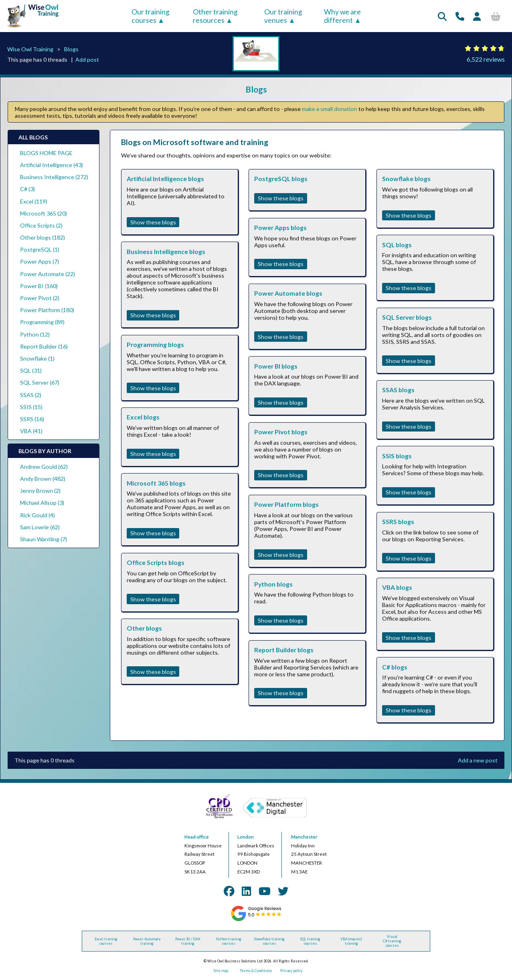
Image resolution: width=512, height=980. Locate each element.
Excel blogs (143, 417)
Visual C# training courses (392, 941)
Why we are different (342, 16)
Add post (87, 59)
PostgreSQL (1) (40, 249)
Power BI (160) (39, 286)
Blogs (71, 49)
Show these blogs (153, 222)
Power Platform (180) (47, 310)
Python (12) (35, 334)
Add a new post (478, 760)
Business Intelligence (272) (54, 177)
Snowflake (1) (37, 358)
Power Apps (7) (39, 261)
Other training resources (215, 16)
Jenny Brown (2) (40, 491)
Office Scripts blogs (156, 562)
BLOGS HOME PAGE (46, 153)
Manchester (304, 837)
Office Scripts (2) (41, 225)
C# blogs (395, 667)
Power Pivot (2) (40, 298)
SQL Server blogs (407, 317)
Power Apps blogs (280, 227)
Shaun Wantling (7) (44, 539)
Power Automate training (147, 941)
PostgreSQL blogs (281, 178)
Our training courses (151, 16)
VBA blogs (397, 587)
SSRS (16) (32, 419)
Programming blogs (155, 344)
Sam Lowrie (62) (40, 527)
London (246, 837)
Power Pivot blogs (281, 432)
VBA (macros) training (351, 941)
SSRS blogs (398, 521)
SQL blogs (397, 245)
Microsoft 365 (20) (44, 213)
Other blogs (144, 628)
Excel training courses (106, 941)
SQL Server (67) (40, 382)
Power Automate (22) (48, 274)
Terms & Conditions (256, 971)
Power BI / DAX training (188, 941)
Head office (197, 837)
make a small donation (330, 109)
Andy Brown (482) (43, 479)
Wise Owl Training (30, 49)
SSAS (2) (31, 395)
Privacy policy (291, 971)
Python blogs (273, 584)
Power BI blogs (276, 366)
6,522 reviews (486, 59)
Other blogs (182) (42, 237)
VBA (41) (31, 431)
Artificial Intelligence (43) (52, 165)
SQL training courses (310, 941)
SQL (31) (31, 370)
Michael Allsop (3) (42, 503)
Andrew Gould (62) (44, 467)
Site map (221, 971)
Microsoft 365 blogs (156, 483)
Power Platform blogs (286, 504)
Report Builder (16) (44, 346)
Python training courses (229, 941)
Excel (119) (34, 201)
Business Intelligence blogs (166, 251)
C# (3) (27, 189)
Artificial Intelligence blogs (165, 178)
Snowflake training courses (269, 941)
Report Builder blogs (284, 650)
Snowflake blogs (406, 178)
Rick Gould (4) (37, 515)
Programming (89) (42, 322)
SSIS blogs (397, 456)
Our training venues (283, 16)
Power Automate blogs (288, 293)
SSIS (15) (31, 407)
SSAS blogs (398, 390)
